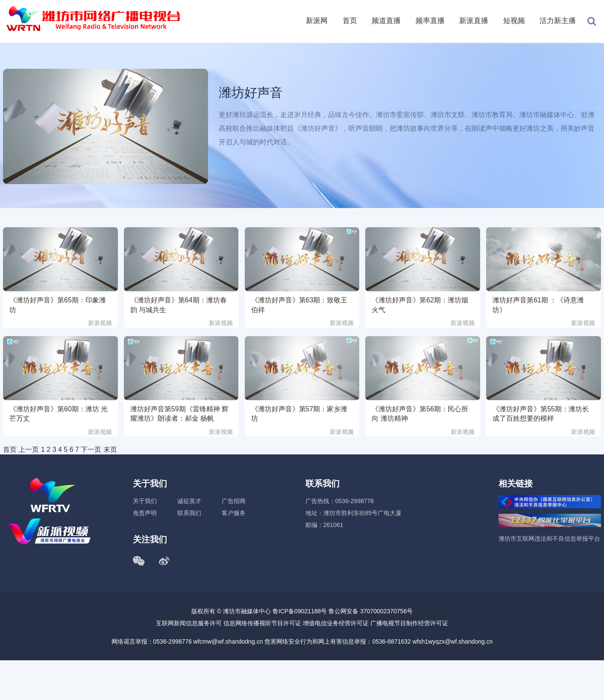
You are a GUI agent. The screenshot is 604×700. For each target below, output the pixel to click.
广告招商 (234, 501)
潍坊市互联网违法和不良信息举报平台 (549, 539)
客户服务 (234, 513)
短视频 (514, 21)
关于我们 (145, 501)
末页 (110, 450)
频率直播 (430, 21)
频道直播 (386, 21)
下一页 (91, 450)
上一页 (29, 450)
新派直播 (474, 21)
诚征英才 (189, 501)
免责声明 (145, 513)
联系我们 (189, 513)
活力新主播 (558, 21)
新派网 (317, 21)
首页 (350, 21)
